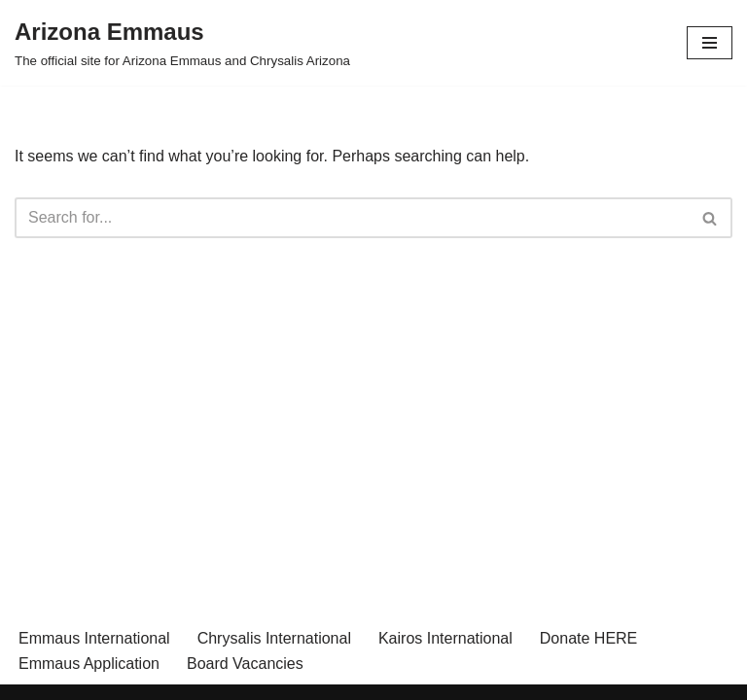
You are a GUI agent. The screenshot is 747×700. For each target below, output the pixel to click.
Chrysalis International (274, 638)
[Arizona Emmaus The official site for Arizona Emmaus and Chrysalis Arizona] (182, 43)
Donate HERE (589, 638)
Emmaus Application (89, 664)
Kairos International (445, 638)
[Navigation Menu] (710, 43)
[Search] (352, 218)
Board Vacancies (245, 664)
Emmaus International (94, 638)
